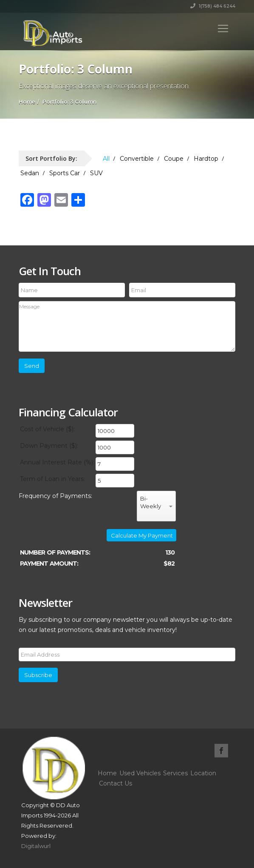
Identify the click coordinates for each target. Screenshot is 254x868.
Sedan (30, 173)
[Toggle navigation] (223, 28)
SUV (96, 173)
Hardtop (206, 159)
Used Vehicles (140, 773)
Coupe (174, 159)
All (106, 159)
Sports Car (65, 173)
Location (203, 773)
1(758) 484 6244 (213, 6)
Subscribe (38, 675)
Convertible (137, 159)
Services (175, 773)
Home (107, 773)
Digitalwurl (36, 846)
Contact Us (116, 783)
